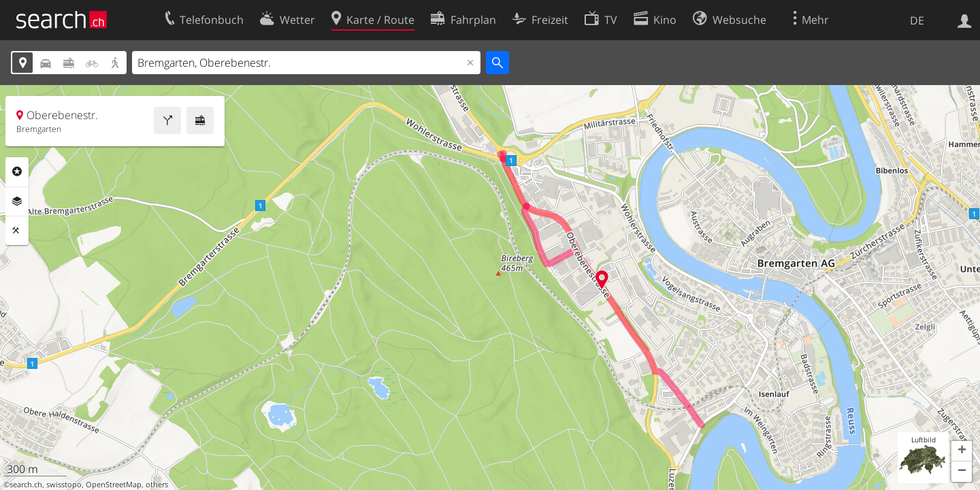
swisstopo (64, 485)
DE (917, 20)
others (157, 485)
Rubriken (17, 171)
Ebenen (17, 201)
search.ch (26, 485)
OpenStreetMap (114, 485)
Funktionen (17, 231)
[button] (962, 451)
